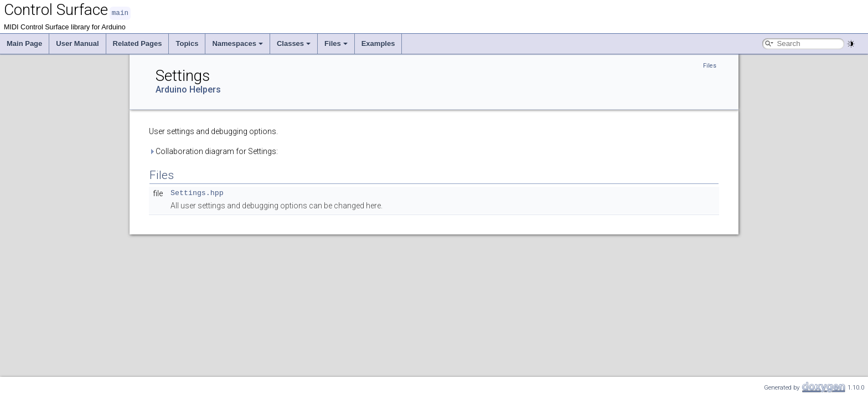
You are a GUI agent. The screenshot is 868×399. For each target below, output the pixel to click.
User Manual (77, 43)
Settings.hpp (197, 193)
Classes (294, 43)
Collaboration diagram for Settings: (213, 151)
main (120, 12)
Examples (378, 43)
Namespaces (237, 43)
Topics (187, 43)
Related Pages (138, 43)
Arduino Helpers (188, 89)
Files (336, 43)
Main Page (24, 43)
